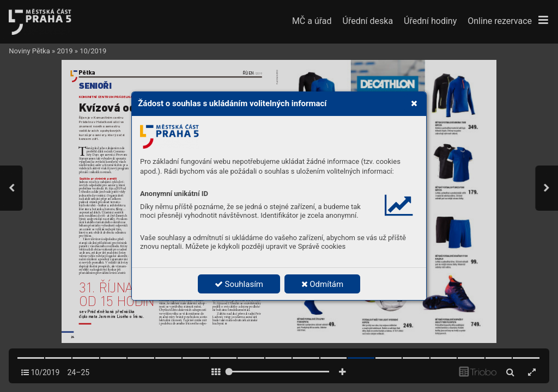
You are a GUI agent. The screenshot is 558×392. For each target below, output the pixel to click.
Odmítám (323, 284)
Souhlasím (239, 284)
